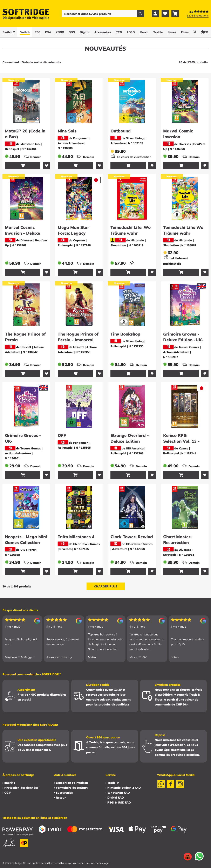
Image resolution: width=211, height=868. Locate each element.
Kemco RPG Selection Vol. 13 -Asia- (181, 441)
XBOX (60, 32)
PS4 (48, 32)
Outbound (121, 131)
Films (185, 32)
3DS (72, 32)
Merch (144, 32)
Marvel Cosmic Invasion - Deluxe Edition (22, 233)
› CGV (7, 793)
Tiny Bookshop (125, 334)
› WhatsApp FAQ (118, 793)
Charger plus (106, 586)
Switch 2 (9, 32)
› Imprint (9, 783)
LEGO (131, 32)
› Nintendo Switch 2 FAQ (123, 788)
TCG (119, 32)
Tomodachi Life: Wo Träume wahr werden (131, 233)
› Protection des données (20, 788)
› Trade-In (113, 783)
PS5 (37, 32)
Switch (25, 32)
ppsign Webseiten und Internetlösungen (87, 863)
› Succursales (63, 793)
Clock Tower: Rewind (132, 537)
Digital (85, 32)
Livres (172, 32)
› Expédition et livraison (71, 783)
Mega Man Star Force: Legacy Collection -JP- (73, 233)
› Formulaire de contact (71, 788)
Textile (158, 32)
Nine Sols (67, 131)
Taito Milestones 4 (76, 537)
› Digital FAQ (115, 798)
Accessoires (103, 32)
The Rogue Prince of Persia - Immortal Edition (78, 340)
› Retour (60, 798)
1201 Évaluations (198, 15)
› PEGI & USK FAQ (118, 802)
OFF (62, 435)
